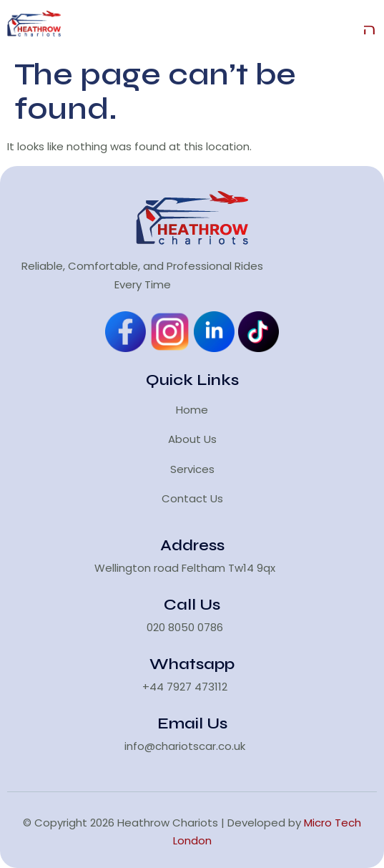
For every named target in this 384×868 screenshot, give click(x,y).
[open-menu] (370, 26)
